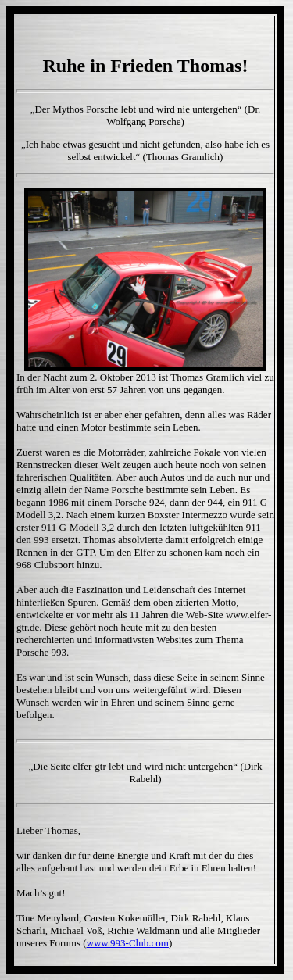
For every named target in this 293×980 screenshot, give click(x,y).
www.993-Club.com (128, 943)
